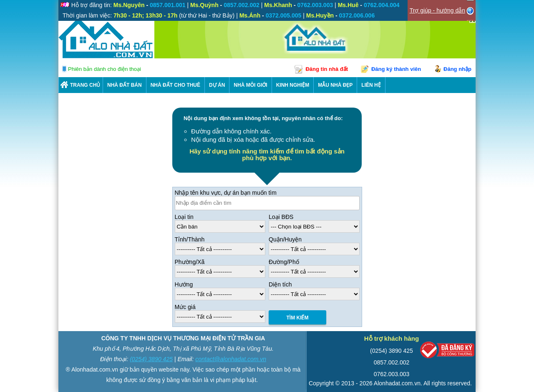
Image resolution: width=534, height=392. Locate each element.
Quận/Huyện (285, 239)
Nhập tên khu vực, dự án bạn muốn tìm (226, 193)
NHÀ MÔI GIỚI (250, 85)
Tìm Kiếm (298, 318)
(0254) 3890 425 (151, 359)
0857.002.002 (392, 362)
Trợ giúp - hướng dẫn (437, 10)
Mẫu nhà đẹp (335, 85)
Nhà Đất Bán (125, 85)
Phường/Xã (190, 262)
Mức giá (185, 307)
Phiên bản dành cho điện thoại (105, 69)
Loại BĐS (281, 217)
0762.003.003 (392, 374)
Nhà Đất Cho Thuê (175, 85)
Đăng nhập (457, 69)
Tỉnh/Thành (190, 239)
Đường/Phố (284, 262)
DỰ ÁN (217, 85)
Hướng (184, 284)
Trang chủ (85, 85)
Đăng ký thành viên (396, 69)
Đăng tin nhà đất (327, 69)
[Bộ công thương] (447, 352)
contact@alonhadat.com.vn (231, 359)
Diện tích (280, 284)
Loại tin (184, 217)
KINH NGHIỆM (293, 85)
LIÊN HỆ (371, 85)
